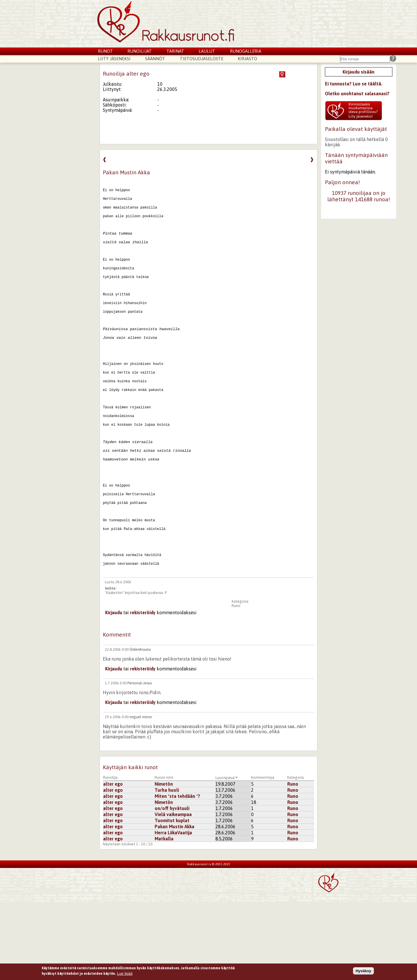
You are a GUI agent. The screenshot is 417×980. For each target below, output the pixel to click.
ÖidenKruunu (140, 728)
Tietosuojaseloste (202, 59)
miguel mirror (141, 795)
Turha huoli (167, 868)
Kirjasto (247, 59)
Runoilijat (140, 51)
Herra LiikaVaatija (173, 911)
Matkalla (164, 917)
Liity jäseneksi (114, 59)
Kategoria (296, 856)
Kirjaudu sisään (359, 72)
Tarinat (175, 51)
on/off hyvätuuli (172, 886)
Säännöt (155, 59)
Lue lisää (125, 973)
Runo (236, 684)
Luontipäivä (227, 856)
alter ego (113, 862)
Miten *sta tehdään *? (177, 874)
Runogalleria (246, 51)
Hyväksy (363, 971)
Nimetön (164, 862)
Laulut (207, 51)
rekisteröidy (143, 691)
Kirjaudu (114, 691)
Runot (105, 51)
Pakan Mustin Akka (174, 905)
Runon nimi (164, 856)
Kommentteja (263, 856)
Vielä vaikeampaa (173, 893)
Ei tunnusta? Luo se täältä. (354, 84)
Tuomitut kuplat (172, 899)
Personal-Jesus (140, 761)
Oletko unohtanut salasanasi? (357, 94)
